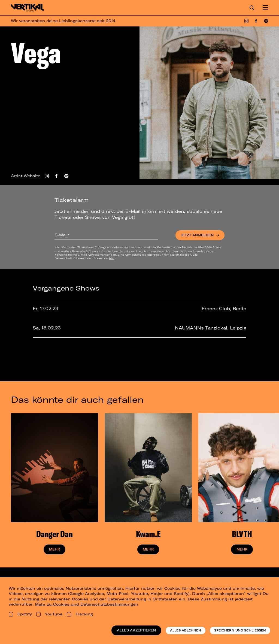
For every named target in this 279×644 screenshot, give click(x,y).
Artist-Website (26, 176)
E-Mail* (62, 235)
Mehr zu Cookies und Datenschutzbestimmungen (87, 604)
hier (112, 258)
